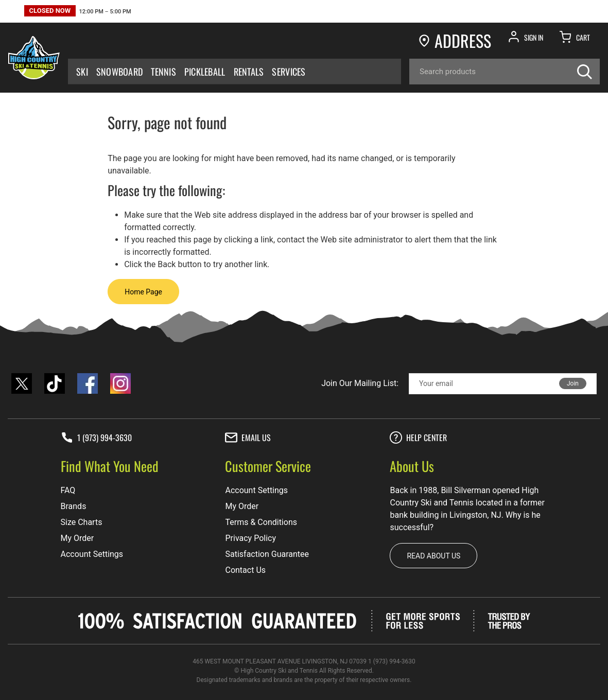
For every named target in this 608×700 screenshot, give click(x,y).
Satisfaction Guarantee (267, 554)
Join (573, 383)
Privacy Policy (250, 538)
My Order (77, 538)
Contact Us (245, 570)
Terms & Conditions (261, 522)
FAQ (68, 490)
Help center (418, 437)
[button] (78, 12)
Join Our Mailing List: (360, 383)
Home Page (143, 292)
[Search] (505, 72)
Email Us (248, 437)
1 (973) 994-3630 (96, 437)
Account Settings (92, 554)
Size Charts (82, 522)
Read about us (433, 556)
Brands (74, 506)
